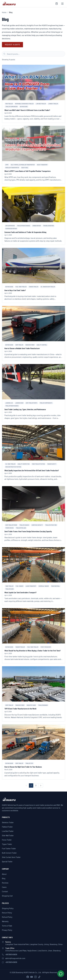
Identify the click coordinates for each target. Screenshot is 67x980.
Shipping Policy (8, 908)
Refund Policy (7, 917)
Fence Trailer (7, 840)
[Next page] (41, 785)
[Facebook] (28, 977)
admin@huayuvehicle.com (15, 958)
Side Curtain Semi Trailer (11, 857)
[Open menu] (62, 4)
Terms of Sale (7, 926)
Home (4, 12)
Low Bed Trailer (8, 831)
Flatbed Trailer (7, 827)
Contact (5, 891)
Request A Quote (12, 45)
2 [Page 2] (36, 785)
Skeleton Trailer (8, 822)
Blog (4, 878)
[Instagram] (35, 977)
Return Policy (7, 913)
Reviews (5, 883)
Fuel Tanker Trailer (9, 849)
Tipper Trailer (7, 844)
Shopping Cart (7, 896)
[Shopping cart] (57, 4)
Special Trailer (7, 862)
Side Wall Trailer (8, 836)
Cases (4, 887)
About (4, 874)
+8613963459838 (11, 954)
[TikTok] (39, 977)
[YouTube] (32, 977)
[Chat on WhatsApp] (61, 974)
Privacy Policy (7, 930)
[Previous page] (26, 785)
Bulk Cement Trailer (9, 853)
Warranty (5, 921)
